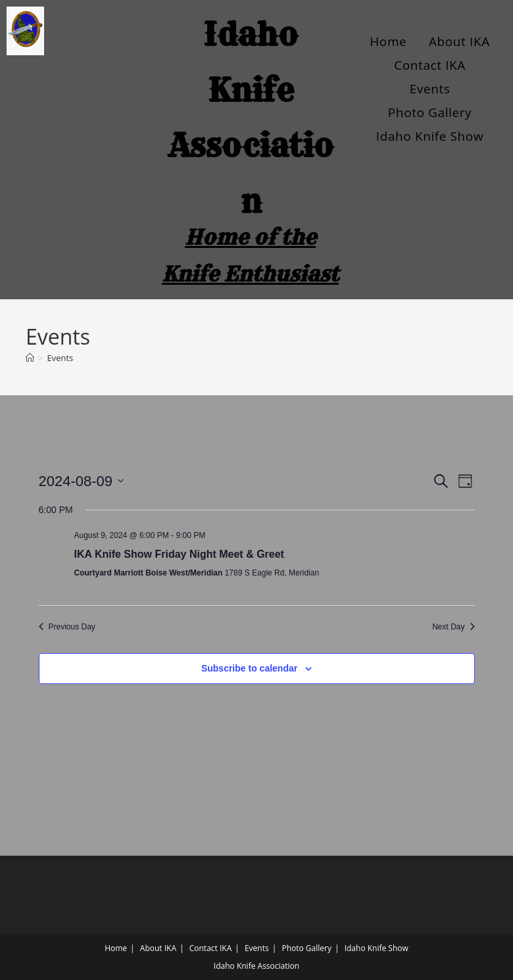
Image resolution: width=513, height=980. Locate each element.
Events (430, 89)
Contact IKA (430, 65)
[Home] (30, 358)
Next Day (453, 627)
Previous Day (67, 627)
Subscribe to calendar (249, 668)
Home (388, 41)
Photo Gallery (430, 112)
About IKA (459, 41)
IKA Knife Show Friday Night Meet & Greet (179, 554)
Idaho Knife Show (430, 136)
